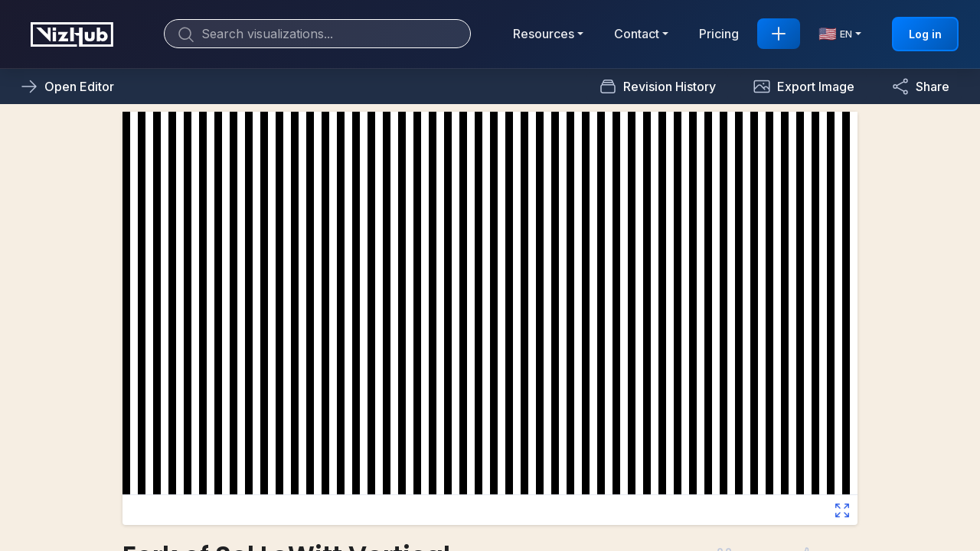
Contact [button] (637, 34)
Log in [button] (925, 34)
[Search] (317, 34)
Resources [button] (544, 34)
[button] (804, 86)
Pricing (719, 34)
